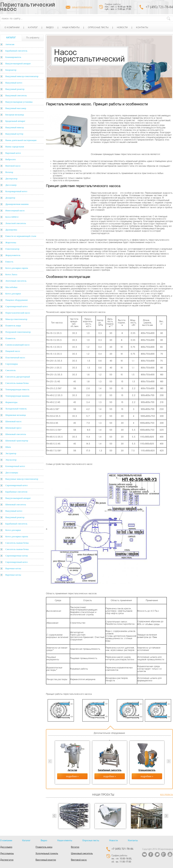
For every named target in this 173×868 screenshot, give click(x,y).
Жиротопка (11, 242)
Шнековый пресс (13, 428)
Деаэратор (10, 198)
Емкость (9, 262)
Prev (54, 816)
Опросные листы (98, 28)
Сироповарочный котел (16, 306)
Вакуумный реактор (15, 89)
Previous (49, 67)
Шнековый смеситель (16, 434)
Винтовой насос (13, 166)
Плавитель (10, 338)
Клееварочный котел (15, 466)
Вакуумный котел (14, 83)
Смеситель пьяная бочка (17, 383)
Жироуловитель (13, 255)
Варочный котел (13, 153)
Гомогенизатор (12, 249)
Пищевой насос (13, 351)
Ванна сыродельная (15, 147)
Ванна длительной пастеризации (21, 140)
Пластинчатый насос (15, 357)
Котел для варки (13, 294)
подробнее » (72, 776)
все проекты (167, 795)
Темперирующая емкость (17, 389)
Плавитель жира (13, 326)
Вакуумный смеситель (16, 95)
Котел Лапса (11, 274)
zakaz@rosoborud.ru (82, 7)
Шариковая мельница (16, 415)
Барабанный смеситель (16, 51)
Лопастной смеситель (16, 223)
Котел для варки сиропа (17, 268)
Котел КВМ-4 (12, 217)
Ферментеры (11, 402)
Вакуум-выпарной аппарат (18, 63)
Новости (122, 28)
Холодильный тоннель (16, 409)
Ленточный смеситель (16, 281)
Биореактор (11, 70)
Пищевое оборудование (17, 300)
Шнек (8, 447)
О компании (12, 28)
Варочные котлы (13, 568)
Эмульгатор (11, 460)
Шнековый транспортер (17, 441)
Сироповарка (12, 364)
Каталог (33, 28)
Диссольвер (11, 185)
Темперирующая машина (17, 396)
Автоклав (10, 44)
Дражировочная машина (17, 204)
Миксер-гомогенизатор (16, 319)
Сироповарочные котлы (17, 556)
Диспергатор (11, 179)
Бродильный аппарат (15, 121)
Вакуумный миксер (15, 127)
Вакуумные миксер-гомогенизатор (22, 479)
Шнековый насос (13, 421)
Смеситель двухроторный (18, 377)
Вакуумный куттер (14, 134)
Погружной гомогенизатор (18, 332)
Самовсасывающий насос (18, 345)
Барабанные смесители (16, 492)
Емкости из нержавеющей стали (21, 236)
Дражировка (11, 230)
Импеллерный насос (15, 210)
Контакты (142, 28)
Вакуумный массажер (16, 108)
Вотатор (9, 172)
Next (170, 67)
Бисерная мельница (15, 115)
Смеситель (11, 370)
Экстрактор (11, 453)
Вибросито (11, 159)
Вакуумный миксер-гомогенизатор (22, 76)
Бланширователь (13, 57)
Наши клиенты (71, 28)
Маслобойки (11, 287)
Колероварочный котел (16, 191)
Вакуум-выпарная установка (19, 102)
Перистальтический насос (28, 7)
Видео (50, 28)
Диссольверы (12, 473)
